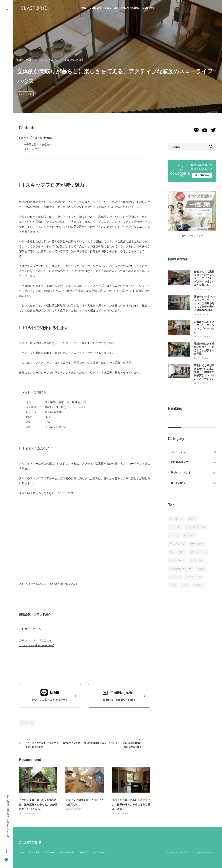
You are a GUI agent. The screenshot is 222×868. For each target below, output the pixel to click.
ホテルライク (178, 560)
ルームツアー (34, 149)
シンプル (190, 535)
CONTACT (149, 8)
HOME (83, 8)
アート (193, 519)
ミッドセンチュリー (181, 568)
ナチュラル (26, 94)
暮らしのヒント (50, 60)
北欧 (174, 585)
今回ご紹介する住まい (39, 144)
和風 (186, 585)
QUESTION (111, 8)
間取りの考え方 (27, 60)
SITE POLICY (100, 852)
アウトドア (177, 519)
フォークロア (178, 552)
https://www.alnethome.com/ (36, 645)
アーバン (176, 527)
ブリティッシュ (200, 552)
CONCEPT (96, 8)
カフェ (175, 535)
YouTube (54, 584)
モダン (202, 568)
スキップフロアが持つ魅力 (37, 138)
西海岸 (199, 585)
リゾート (176, 577)
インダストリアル (196, 527)
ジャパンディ (178, 544)
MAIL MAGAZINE (130, 8)
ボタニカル (198, 560)
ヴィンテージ (194, 577)
